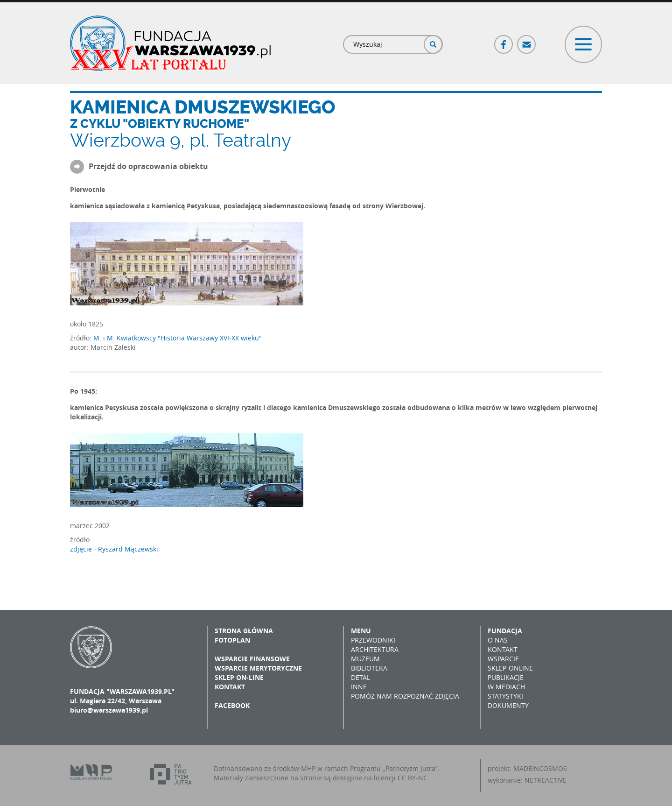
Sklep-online (510, 668)
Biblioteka (369, 668)
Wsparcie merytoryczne (258, 668)
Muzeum (365, 659)
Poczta (527, 40)
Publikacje (506, 677)
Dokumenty (508, 705)
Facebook (504, 40)
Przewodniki (373, 640)
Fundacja (505, 631)
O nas (498, 640)
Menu (361, 631)
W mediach (506, 687)
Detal (360, 677)
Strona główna (244, 631)
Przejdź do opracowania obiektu (148, 167)
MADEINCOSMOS (540, 768)
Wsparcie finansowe (252, 659)
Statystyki (505, 696)
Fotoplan (232, 640)
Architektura (375, 649)
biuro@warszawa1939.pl (109, 710)
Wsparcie (503, 659)
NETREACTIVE (546, 780)
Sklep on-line (239, 677)
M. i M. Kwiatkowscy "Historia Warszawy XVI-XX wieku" (178, 338)
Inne (359, 687)
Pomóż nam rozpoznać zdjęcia (405, 696)
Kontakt (230, 687)
